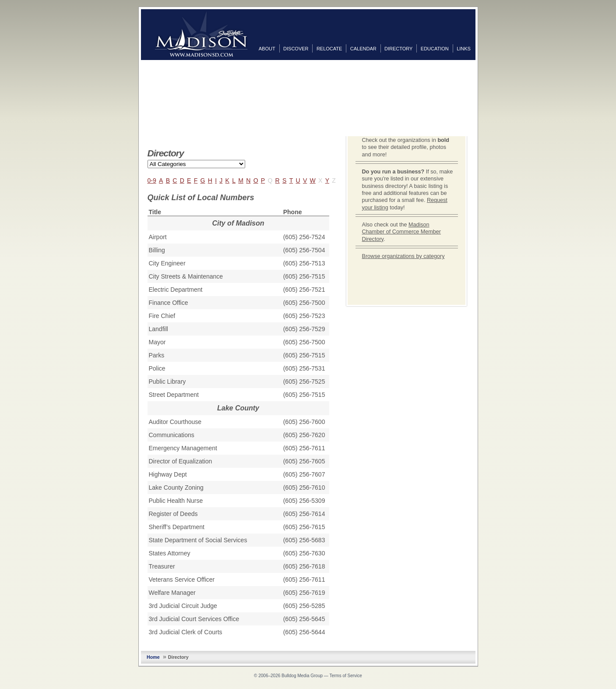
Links (464, 49)
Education (435, 49)
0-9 (152, 180)
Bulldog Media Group (302, 676)
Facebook (484, 69)
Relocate (329, 49)
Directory (398, 49)
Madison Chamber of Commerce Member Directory (402, 232)
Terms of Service (345, 676)
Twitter (484, 83)
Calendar (363, 49)
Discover (296, 49)
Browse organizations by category (403, 256)
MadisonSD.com (201, 34)
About (267, 49)
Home (153, 657)
